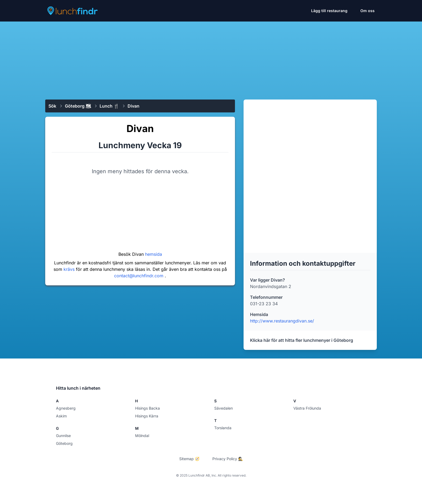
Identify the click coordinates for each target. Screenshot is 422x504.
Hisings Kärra (147, 416)
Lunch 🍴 (109, 106)
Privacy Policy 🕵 (228, 459)
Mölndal (142, 436)
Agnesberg (66, 408)
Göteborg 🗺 (78, 106)
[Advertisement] (211, 58)
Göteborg (64, 443)
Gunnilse (63, 436)
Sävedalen (224, 408)
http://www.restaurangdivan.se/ (282, 321)
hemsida (154, 254)
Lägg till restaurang (329, 11)
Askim (61, 416)
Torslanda (223, 428)
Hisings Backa (147, 408)
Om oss (368, 11)
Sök (52, 106)
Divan (133, 106)
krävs (70, 269)
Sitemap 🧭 (189, 459)
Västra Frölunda (307, 408)
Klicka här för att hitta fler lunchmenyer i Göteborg (302, 340)
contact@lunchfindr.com (139, 276)
